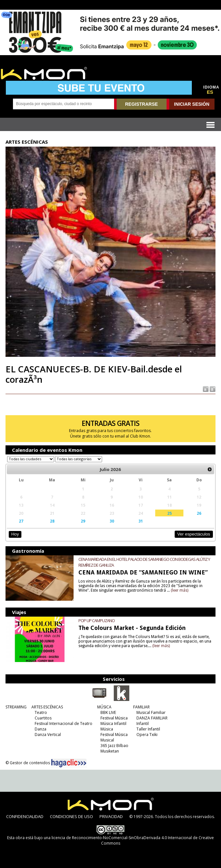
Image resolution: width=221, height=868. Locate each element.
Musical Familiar (151, 712)
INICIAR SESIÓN (192, 104)
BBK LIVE (108, 712)
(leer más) (180, 590)
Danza (41, 729)
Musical (107, 740)
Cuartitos (43, 718)
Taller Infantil (148, 729)
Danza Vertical (48, 735)
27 (21, 521)
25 (169, 513)
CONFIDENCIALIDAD (25, 816)
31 (141, 521)
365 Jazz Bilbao (114, 746)
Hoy (15, 534)
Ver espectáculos (194, 534)
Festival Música (114, 718)
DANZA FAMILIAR (152, 718)
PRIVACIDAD (111, 816)
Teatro (41, 712)
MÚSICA (104, 707)
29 (83, 521)
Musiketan (110, 751)
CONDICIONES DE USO (71, 816)
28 (52, 521)
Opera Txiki (147, 735)
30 (112, 521)
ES (210, 92)
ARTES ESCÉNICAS (47, 707)
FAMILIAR (141, 707)
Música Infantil (113, 723)
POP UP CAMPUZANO (97, 621)
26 (199, 513)
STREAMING (16, 707)
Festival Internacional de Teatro (64, 723)
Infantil (143, 723)
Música (107, 729)
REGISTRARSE (141, 104)
